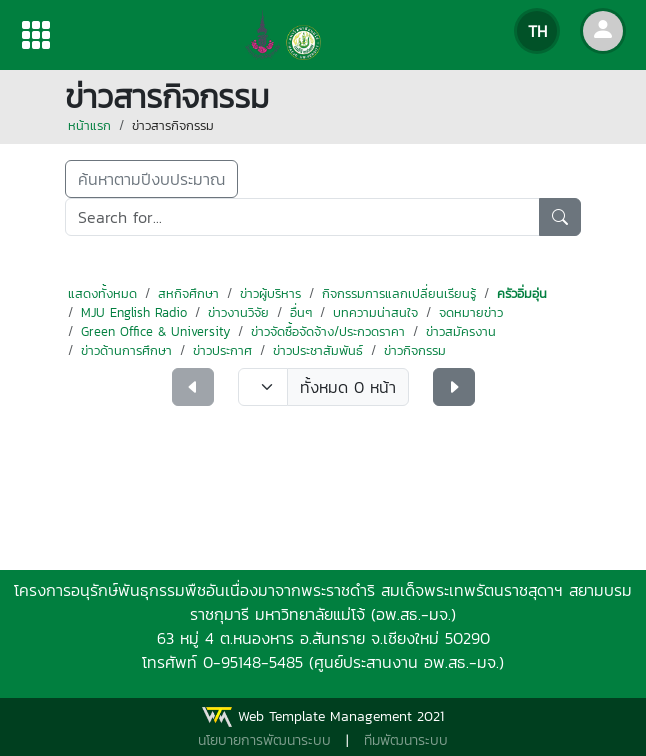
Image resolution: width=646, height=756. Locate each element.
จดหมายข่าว (471, 312)
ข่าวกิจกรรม (415, 350)
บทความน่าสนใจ (375, 312)
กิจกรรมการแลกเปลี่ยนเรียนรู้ (399, 293)
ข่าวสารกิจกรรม (173, 125)
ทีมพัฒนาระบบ (406, 740)
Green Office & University (155, 331)
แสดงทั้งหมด (102, 293)
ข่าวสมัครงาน (461, 331)
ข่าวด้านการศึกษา (126, 350)
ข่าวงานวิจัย (238, 312)
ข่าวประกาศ (222, 350)
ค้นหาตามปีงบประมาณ (151, 179)
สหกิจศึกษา (188, 293)
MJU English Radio (134, 312)
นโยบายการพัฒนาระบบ (264, 740)
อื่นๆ (301, 312)
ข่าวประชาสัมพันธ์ (318, 350)
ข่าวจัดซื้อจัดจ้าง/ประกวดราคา (328, 331)
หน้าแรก (89, 125)
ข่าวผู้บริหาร (270, 293)
